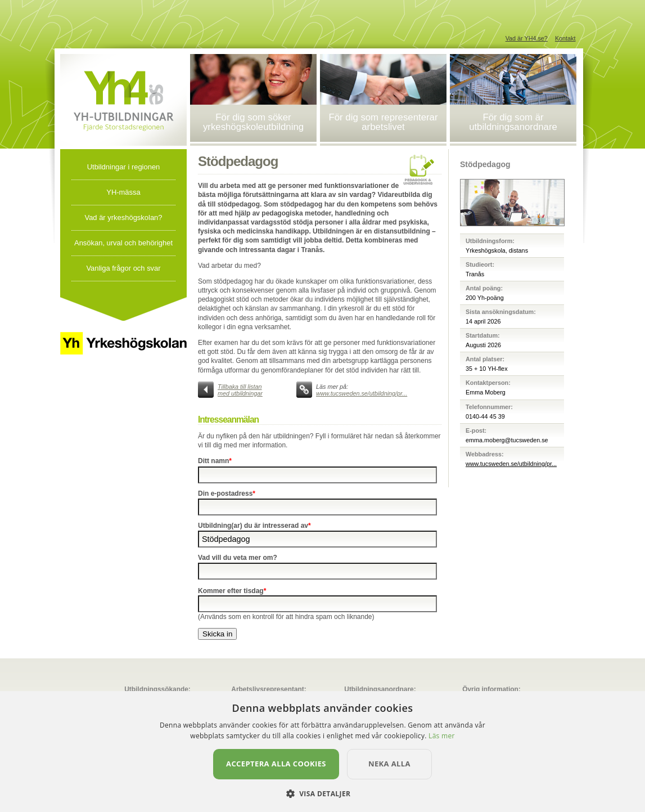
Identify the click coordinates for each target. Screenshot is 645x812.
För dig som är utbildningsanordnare (513, 122)
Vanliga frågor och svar (123, 268)
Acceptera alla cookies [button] (276, 764)
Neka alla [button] (389, 764)
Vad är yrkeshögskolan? (123, 217)
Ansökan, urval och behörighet (123, 243)
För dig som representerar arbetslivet (384, 122)
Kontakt (565, 38)
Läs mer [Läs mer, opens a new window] (442, 736)
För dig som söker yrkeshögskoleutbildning (253, 122)
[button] (323, 793)
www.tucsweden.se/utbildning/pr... (362, 393)
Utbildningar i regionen (124, 167)
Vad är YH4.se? (527, 38)
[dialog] (322, 752)
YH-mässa (123, 192)
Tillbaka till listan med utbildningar (240, 390)
